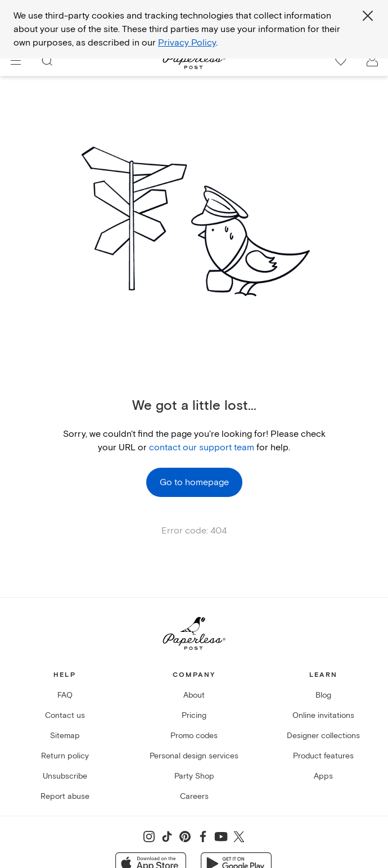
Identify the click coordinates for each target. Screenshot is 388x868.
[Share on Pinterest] (185, 837)
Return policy (65, 756)
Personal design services (194, 756)
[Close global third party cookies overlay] (368, 16)
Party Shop (194, 776)
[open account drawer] (372, 61)
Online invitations (323, 715)
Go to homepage (194, 482)
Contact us (65, 715)
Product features (323, 756)
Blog (323, 695)
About (194, 695)
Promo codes (194, 736)
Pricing (194, 715)
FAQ (65, 695)
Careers (194, 796)
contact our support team (202, 447)
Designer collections (323, 736)
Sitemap (65, 736)
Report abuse (65, 796)
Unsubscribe (65, 776)
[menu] (16, 61)
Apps (323, 776)
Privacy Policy (187, 43)
